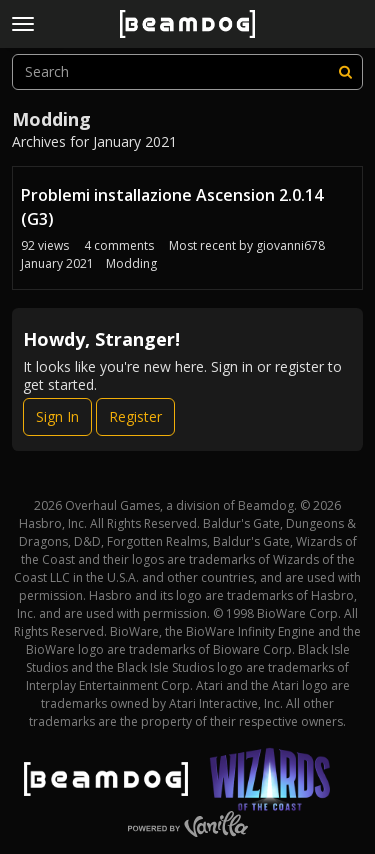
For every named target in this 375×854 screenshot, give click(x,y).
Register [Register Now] (135, 416)
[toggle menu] (23, 24)
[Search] (345, 72)
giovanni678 (290, 245)
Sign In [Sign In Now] (57, 416)
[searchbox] (187, 72)
